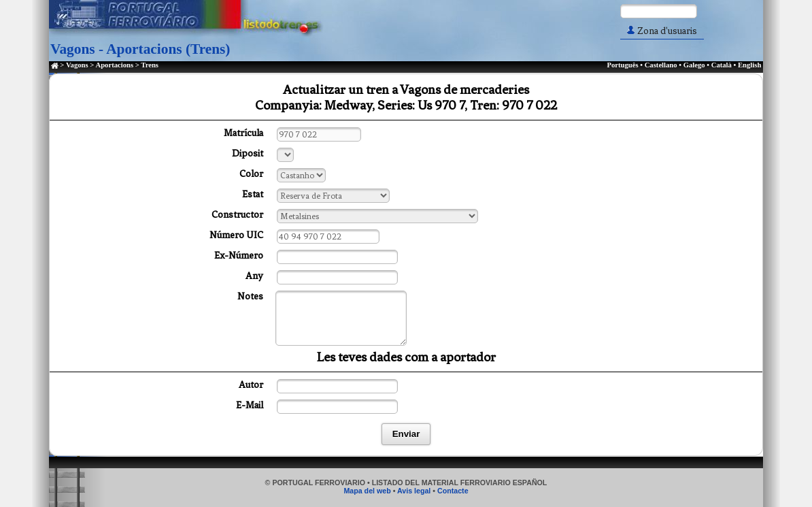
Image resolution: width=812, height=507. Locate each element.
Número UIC (236, 235)
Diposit (248, 153)
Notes (250, 296)
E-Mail (250, 405)
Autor (251, 385)
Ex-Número (239, 256)
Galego (694, 65)
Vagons (77, 65)
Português (622, 65)
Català (722, 65)
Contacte (453, 491)
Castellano (661, 65)
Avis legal (414, 491)
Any (254, 276)
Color (251, 174)
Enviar (406, 434)
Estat (253, 194)
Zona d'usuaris (662, 31)
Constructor (237, 215)
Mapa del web (367, 491)
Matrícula (243, 133)
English (749, 65)
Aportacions (114, 65)
